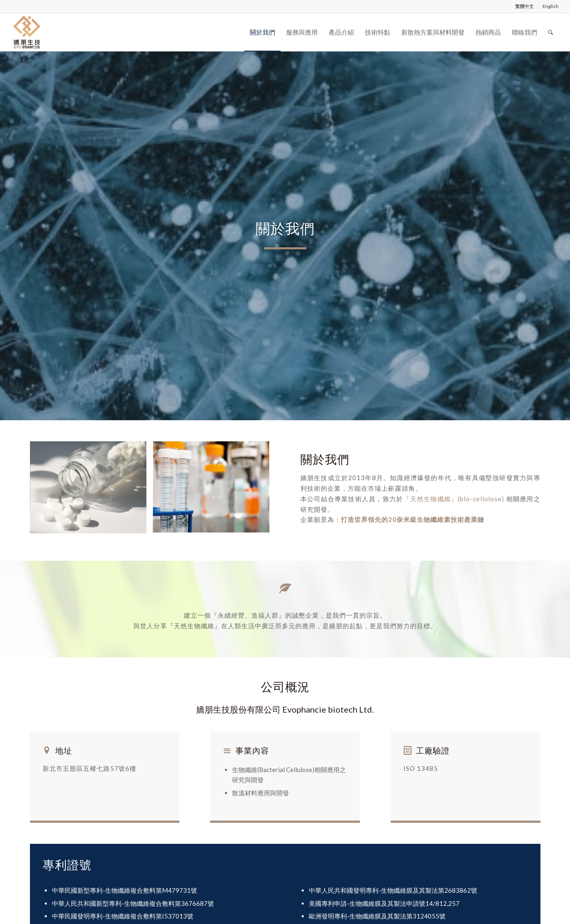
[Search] (551, 32)
